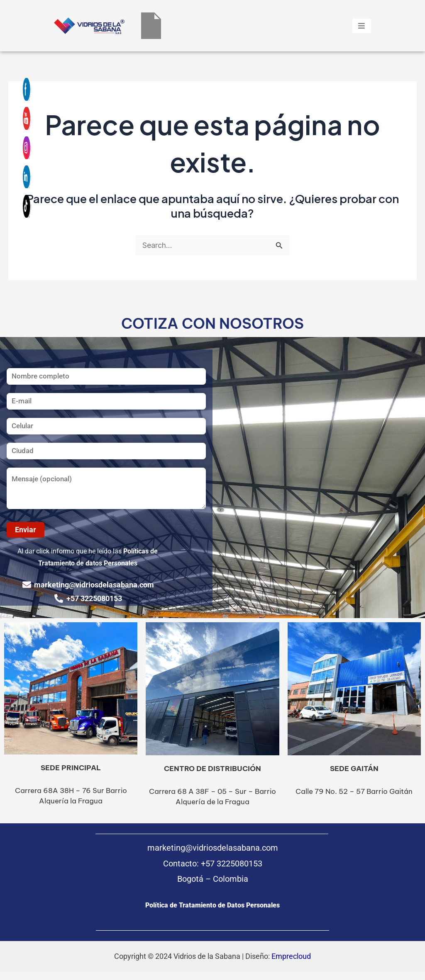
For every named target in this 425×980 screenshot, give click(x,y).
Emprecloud (291, 956)
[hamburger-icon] (362, 26)
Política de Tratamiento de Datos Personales (212, 905)
